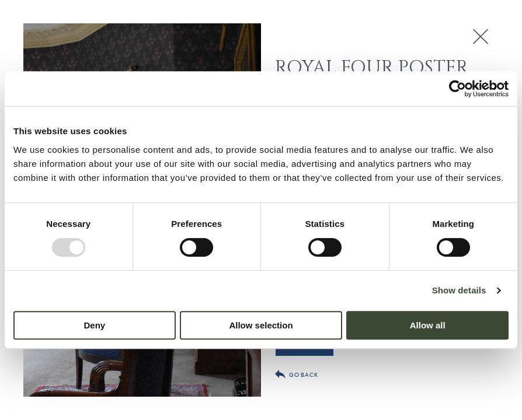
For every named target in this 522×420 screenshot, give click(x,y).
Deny (94, 325)
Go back (296, 374)
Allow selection (261, 325)
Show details (459, 290)
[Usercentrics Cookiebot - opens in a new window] (457, 89)
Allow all (428, 325)
